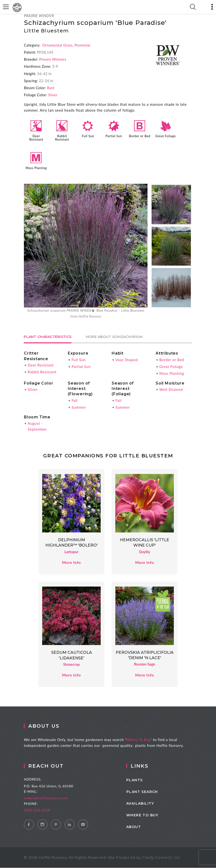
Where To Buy (144, 740)
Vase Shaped (127, 360)
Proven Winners (53, 59)
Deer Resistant (36, 138)
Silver (53, 95)
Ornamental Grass (57, 45)
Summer (79, 407)
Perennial (82, 45)
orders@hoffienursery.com (55, 798)
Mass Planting (36, 168)
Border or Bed (140, 136)
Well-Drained (171, 389)
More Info (71, 562)
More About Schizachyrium (115, 337)
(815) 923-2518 (46, 810)
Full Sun (88, 136)
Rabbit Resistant (62, 138)
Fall (74, 400)
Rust (51, 88)
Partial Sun (114, 136)
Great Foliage (166, 136)
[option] (86, 251)
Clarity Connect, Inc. (161, 858)
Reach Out (55, 766)
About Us (50, 726)
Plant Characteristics (48, 337)
